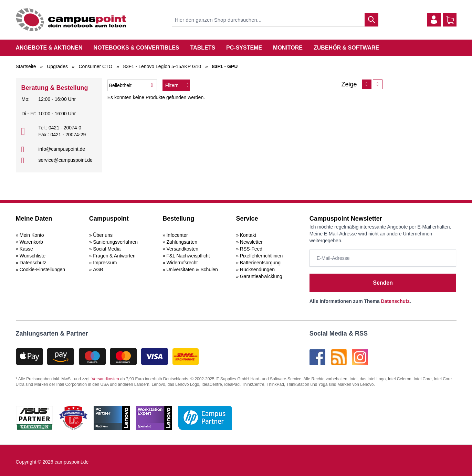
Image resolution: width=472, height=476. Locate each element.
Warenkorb (31, 242)
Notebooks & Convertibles (137, 48)
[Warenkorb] (450, 20)
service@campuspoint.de (65, 160)
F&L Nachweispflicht (188, 256)
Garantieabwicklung (261, 276)
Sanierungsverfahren (115, 242)
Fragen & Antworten (114, 256)
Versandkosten (182, 249)
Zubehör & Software (346, 48)
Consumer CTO (96, 66)
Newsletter (251, 242)
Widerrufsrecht (182, 263)
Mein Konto (32, 235)
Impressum (105, 263)
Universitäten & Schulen (192, 269)
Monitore (288, 48)
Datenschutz (33, 263)
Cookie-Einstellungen (42, 269)
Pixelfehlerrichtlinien (261, 256)
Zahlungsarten (182, 242)
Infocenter (177, 235)
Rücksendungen (257, 269)
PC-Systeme (244, 48)
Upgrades (57, 66)
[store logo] (71, 20)
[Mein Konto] (434, 20)
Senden (383, 283)
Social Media (107, 249)
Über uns (103, 235)
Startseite (26, 66)
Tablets (203, 48)
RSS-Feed (251, 249)
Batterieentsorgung (260, 263)
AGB (98, 269)
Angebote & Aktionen (49, 48)
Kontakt (248, 235)
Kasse (26, 249)
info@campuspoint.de (62, 149)
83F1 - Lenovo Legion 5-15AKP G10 (162, 66)
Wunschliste (33, 256)
